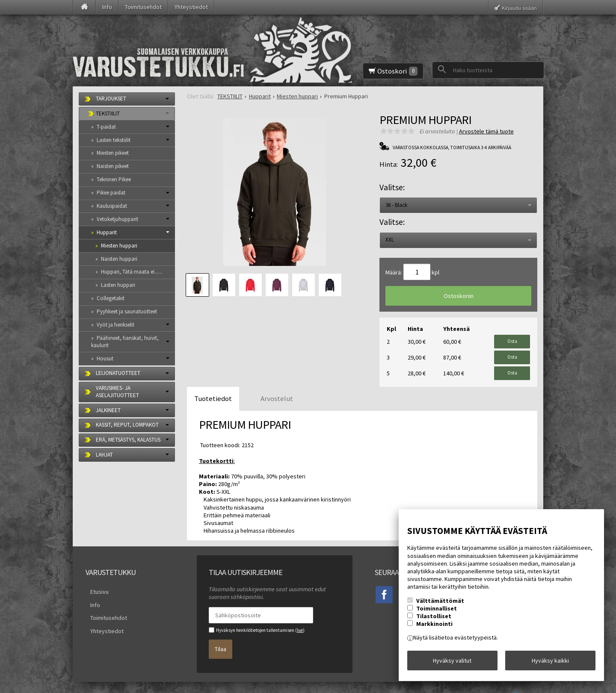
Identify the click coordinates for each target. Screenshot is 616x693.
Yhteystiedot (191, 7)
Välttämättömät (440, 605)
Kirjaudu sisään (519, 7)
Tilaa (221, 634)
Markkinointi (434, 628)
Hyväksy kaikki (550, 663)
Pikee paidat (111, 193)
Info (107, 7)
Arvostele (486, 131)
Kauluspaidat (112, 206)
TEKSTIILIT (108, 114)
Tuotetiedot (213, 387)
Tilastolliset (434, 621)
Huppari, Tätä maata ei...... (132, 272)
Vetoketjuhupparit (117, 219)
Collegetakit (111, 298)
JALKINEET (108, 410)
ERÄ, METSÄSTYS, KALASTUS (128, 440)
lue (300, 619)
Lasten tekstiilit (114, 140)
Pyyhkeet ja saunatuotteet (127, 311)
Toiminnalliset (437, 613)
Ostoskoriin (459, 296)
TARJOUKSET (111, 99)
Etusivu (95, 579)
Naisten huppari (119, 259)
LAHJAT (104, 455)
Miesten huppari (119, 246)
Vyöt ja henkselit (115, 325)
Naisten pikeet (113, 166)
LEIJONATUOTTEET (118, 373)
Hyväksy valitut (452, 663)
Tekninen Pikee (114, 179)
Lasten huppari (118, 285)
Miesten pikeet (113, 153)
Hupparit (107, 232)
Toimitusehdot (143, 7)
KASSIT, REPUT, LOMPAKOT (127, 425)
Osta (512, 339)
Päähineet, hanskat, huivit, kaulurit (125, 342)
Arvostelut (277, 387)
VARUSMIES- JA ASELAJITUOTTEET (117, 392)
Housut (105, 358)
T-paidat (106, 127)
